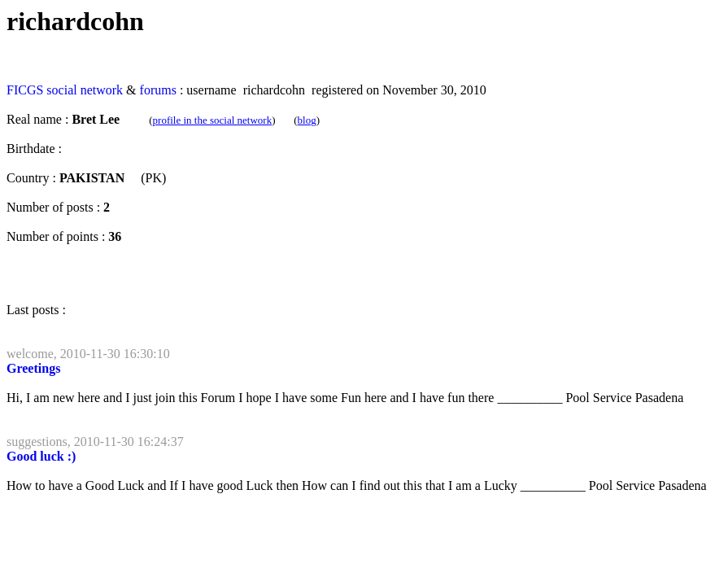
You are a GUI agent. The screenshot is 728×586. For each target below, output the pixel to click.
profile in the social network (213, 120)
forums (158, 90)
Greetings (33, 368)
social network (85, 90)
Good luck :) (41, 456)
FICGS (25, 90)
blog (307, 120)
